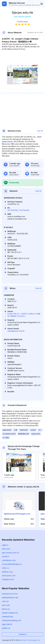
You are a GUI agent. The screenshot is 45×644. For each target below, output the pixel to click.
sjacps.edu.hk (7, 142)
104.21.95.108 (12, 210)
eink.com (6, 549)
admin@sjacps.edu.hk (16, 331)
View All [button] (40, 131)
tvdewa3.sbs (7, 617)
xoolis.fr (6, 556)
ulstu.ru (5, 568)
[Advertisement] (22, 57)
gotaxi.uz (6, 628)
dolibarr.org (7, 572)
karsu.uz (6, 609)
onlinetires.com (9, 560)
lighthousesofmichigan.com (17, 514)
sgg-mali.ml (7, 624)
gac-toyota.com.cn (10, 553)
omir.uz (5, 601)
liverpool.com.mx (10, 594)
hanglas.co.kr (8, 579)
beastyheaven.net (10, 597)
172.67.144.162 (24, 210)
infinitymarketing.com (12, 620)
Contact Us (22, 634)
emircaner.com (9, 576)
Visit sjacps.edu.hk (22, 16)
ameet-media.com (10, 613)
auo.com (6, 605)
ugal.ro (5, 545)
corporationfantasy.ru (12, 564)
